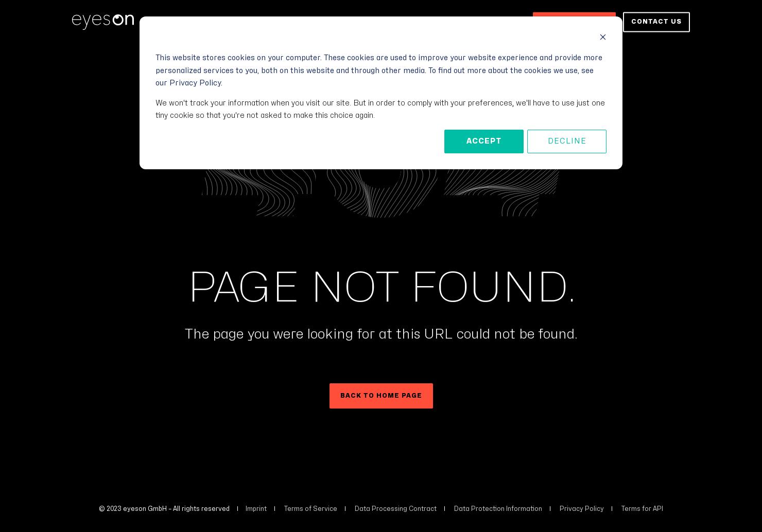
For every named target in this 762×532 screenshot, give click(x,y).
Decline (567, 141)
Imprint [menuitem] (256, 509)
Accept (484, 141)
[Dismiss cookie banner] (603, 39)
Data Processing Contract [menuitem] (396, 509)
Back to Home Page (381, 396)
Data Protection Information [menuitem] (498, 509)
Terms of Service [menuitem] (311, 509)
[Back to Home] (103, 22)
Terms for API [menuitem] (642, 509)
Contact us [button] (656, 22)
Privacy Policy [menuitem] (582, 509)
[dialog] (381, 93)
